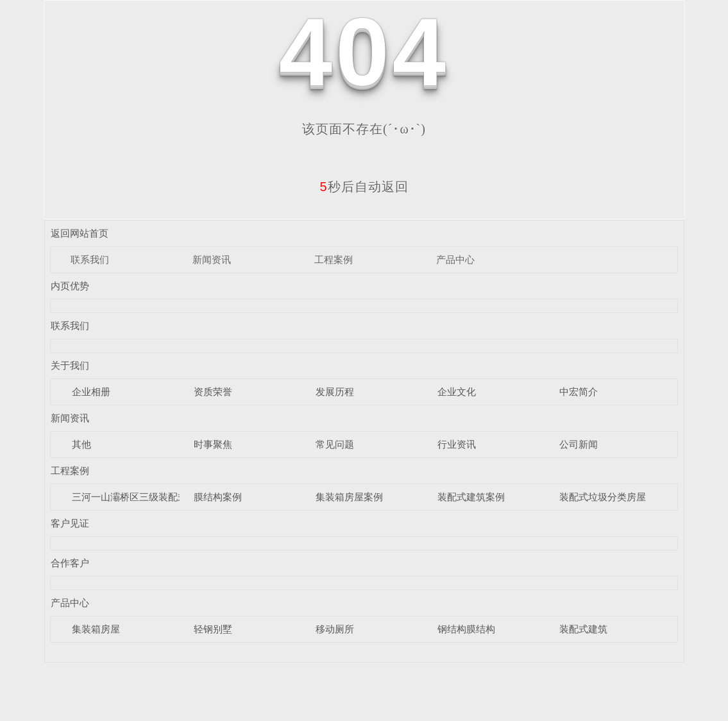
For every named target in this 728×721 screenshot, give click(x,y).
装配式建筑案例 (471, 497)
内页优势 (70, 286)
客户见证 (70, 523)
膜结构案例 (218, 497)
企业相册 (91, 392)
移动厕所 (335, 629)
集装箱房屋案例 (349, 497)
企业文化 (457, 392)
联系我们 (90, 259)
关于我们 (70, 365)
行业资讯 (457, 444)
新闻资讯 (212, 259)
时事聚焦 (213, 444)
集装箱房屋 (96, 629)
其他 (81, 444)
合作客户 (70, 563)
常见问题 (335, 444)
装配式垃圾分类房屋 (603, 497)
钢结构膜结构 (466, 629)
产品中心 (455, 259)
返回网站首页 (80, 233)
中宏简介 (579, 392)
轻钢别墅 (213, 629)
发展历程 (335, 392)
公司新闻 (579, 444)
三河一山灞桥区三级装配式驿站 (139, 497)
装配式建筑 (583, 629)
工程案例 (334, 259)
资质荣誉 (213, 392)
